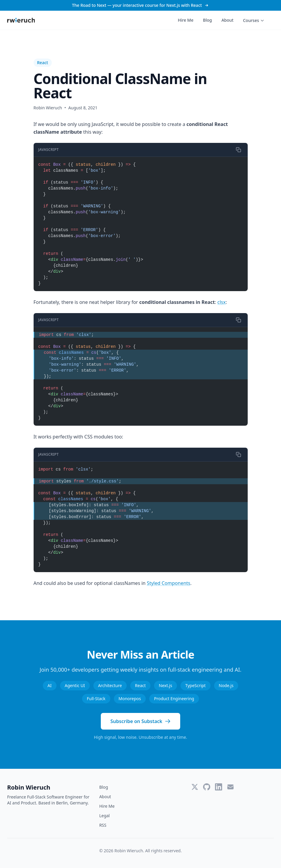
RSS (103, 825)
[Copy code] (238, 150)
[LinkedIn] (219, 787)
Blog (207, 20)
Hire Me (186, 20)
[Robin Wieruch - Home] (21, 20)
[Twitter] (195, 787)
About (228, 20)
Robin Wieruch (29, 787)
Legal (105, 816)
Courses (254, 20)
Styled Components (169, 583)
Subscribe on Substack (140, 721)
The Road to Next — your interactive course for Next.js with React (140, 5)
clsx (222, 302)
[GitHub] (207, 787)
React (43, 63)
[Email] (230, 787)
